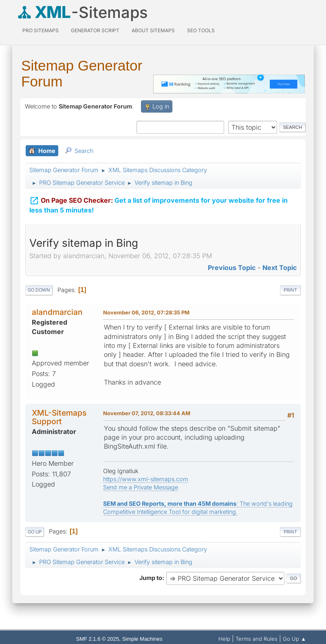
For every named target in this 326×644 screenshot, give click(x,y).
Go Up (35, 532)
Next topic (280, 268)
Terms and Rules (257, 639)
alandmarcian (57, 312)
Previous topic (232, 268)
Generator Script (95, 30)
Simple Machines (142, 639)
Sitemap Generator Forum (82, 73)
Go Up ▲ (294, 639)
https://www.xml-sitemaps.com (146, 479)
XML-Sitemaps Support (59, 417)
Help (224, 639)
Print (290, 290)
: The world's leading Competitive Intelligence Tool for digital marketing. (198, 508)
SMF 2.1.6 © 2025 (98, 639)
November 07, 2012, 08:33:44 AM (147, 413)
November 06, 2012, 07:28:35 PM (146, 312)
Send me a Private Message (141, 487)
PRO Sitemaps (41, 30)
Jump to (151, 578)
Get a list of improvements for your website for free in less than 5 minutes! (159, 204)
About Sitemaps (153, 30)
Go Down (39, 290)
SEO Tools (201, 30)
